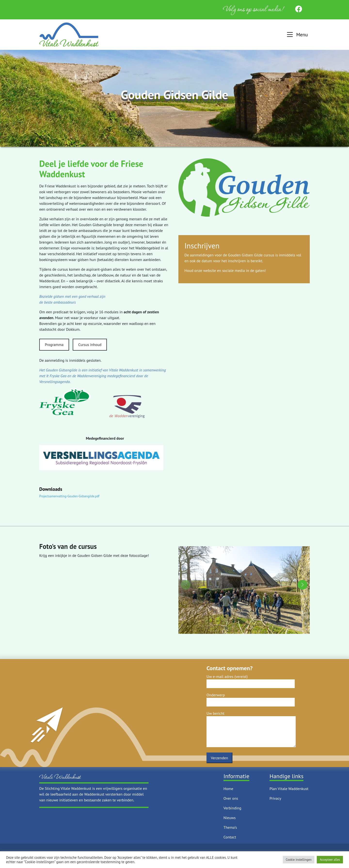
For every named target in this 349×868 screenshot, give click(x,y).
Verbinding (232, 808)
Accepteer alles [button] (330, 860)
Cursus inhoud (90, 345)
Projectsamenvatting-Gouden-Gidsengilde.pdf (69, 496)
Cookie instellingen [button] (299, 860)
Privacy (275, 798)
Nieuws (230, 818)
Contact (230, 837)
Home (228, 789)
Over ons (231, 798)
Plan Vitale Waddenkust (289, 789)
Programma (54, 345)
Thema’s (230, 827)
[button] (297, 35)
